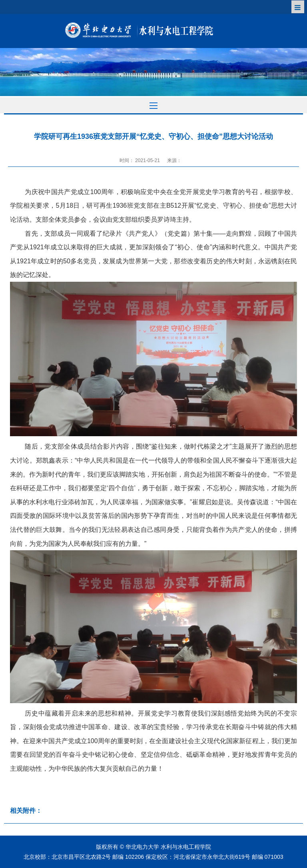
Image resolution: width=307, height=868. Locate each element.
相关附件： (26, 811)
